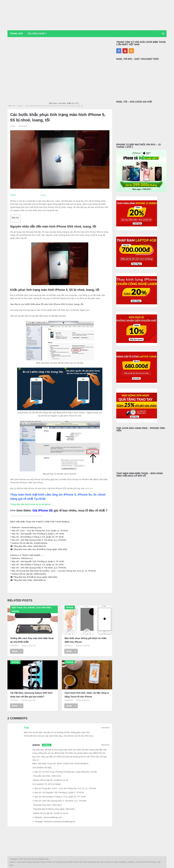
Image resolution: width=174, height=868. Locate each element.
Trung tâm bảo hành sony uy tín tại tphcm (30, 504)
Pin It (43, 195)
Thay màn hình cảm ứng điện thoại (36, 859)
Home (13, 106)
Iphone (20, 106)
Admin (13, 126)
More (17, 651)
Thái (26, 728)
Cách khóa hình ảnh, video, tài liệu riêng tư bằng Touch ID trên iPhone (87, 695)
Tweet (13, 195)
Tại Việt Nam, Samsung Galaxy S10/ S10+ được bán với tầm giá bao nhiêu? (31, 695)
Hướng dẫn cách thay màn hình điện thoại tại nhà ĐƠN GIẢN (32, 640)
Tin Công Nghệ (36, 34)
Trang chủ (16, 34)
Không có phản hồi (28, 646)
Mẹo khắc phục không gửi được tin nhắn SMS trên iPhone (86, 640)
